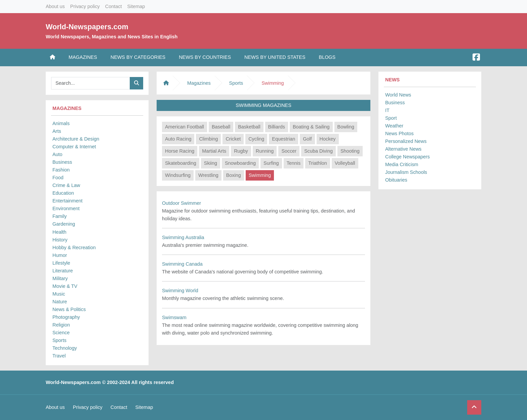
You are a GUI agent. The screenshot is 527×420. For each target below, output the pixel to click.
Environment (66, 208)
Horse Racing (180, 151)
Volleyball (345, 163)
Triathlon (317, 163)
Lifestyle (61, 263)
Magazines (83, 57)
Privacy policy (85, 6)
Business (62, 162)
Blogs (327, 57)
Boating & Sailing (311, 127)
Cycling (256, 139)
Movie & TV (65, 286)
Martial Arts (214, 151)
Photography (66, 317)
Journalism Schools (406, 172)
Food (58, 178)
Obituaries (396, 180)
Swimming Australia (183, 237)
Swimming (260, 175)
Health (59, 232)
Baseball (221, 127)
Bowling (346, 127)
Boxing (234, 175)
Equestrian (283, 139)
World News (398, 95)
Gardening (64, 224)
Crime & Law (66, 185)
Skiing (211, 163)
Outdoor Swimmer (181, 203)
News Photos (399, 133)
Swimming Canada (182, 264)
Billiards (277, 127)
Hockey (328, 139)
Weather (394, 126)
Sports (59, 340)
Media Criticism (402, 164)
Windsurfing (178, 175)
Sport (391, 118)
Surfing (271, 163)
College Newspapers (408, 157)
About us (55, 6)
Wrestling (208, 175)
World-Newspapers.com (87, 27)
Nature (60, 302)
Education (63, 193)
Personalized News (406, 141)
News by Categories (138, 57)
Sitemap (136, 6)
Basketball (249, 127)
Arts (57, 131)
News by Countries (205, 57)
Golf (307, 139)
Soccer (289, 151)
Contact (114, 6)
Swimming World (180, 291)
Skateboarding (181, 163)
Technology (65, 348)
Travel (59, 356)
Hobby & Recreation (74, 247)
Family (59, 216)
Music (59, 294)
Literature (63, 271)
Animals (61, 123)
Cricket (233, 139)
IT (387, 110)
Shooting (350, 151)
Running (265, 151)
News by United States (275, 57)
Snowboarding (240, 163)
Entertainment (68, 201)
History (60, 240)
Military (60, 278)
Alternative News (403, 149)
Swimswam (174, 317)
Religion (61, 325)
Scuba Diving (318, 151)
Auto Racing (178, 139)
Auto (57, 154)
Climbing (208, 139)
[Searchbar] (91, 83)
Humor (60, 255)
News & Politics (69, 309)
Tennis (294, 163)
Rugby (241, 151)
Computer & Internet (74, 147)
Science (61, 333)
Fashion (61, 170)
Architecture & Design (76, 139)
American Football (185, 127)
